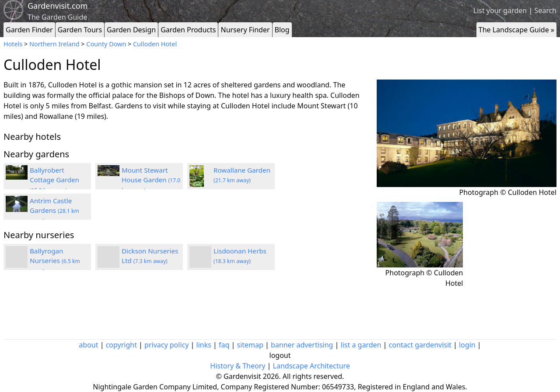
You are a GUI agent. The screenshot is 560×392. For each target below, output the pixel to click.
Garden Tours (80, 30)
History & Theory (238, 366)
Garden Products (188, 30)
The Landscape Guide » (516, 30)
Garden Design (131, 30)
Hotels (13, 44)
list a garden (361, 345)
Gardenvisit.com (58, 6)
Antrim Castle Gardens (54, 211)
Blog (282, 30)
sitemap (250, 345)
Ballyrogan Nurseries (55, 261)
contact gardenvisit (420, 345)
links (204, 345)
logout (280, 355)
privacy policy (166, 345)
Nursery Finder (245, 30)
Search (545, 10)
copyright (121, 345)
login (467, 345)
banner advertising (302, 345)
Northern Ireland (54, 44)
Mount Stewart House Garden (151, 180)
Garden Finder (29, 30)
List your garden (500, 10)
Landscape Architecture (311, 366)
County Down (106, 44)
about (88, 345)
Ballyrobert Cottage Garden (54, 180)
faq (224, 345)
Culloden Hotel (155, 44)
